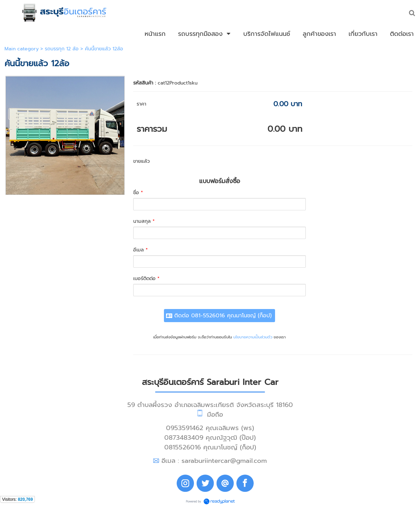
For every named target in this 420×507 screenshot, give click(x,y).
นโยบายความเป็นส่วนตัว (253, 337)
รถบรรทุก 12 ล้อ (62, 49)
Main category (22, 49)
